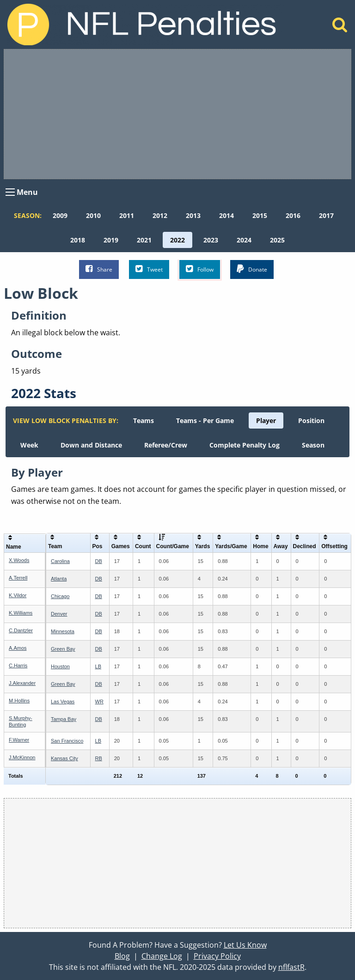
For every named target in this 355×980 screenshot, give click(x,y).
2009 (60, 215)
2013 (193, 215)
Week (29, 445)
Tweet (149, 269)
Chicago (60, 596)
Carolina (60, 561)
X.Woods (19, 560)
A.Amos (18, 648)
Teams (144, 420)
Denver (59, 614)
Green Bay (63, 649)
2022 (177, 240)
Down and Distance (91, 445)
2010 (93, 215)
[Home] (340, 27)
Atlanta (59, 579)
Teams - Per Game (205, 420)
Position (311, 420)
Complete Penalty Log (245, 445)
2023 (211, 240)
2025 (277, 240)
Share (99, 269)
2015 (260, 215)
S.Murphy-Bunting (21, 721)
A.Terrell (18, 578)
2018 (78, 240)
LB (98, 666)
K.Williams (21, 613)
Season (313, 445)
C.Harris (18, 665)
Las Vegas (63, 702)
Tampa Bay (64, 719)
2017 (326, 215)
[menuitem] (60, 215)
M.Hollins (19, 701)
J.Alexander (22, 683)
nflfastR (291, 967)
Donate (252, 269)
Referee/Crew (166, 445)
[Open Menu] (10, 192)
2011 (127, 215)
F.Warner (19, 740)
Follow (200, 269)
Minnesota (63, 631)
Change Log (162, 956)
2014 (226, 215)
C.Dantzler (21, 630)
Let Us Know (245, 945)
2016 (293, 215)
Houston (60, 666)
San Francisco (67, 741)
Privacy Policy (217, 956)
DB (99, 561)
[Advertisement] (177, 114)
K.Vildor (18, 595)
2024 (244, 240)
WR (99, 702)
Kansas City (64, 758)
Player (266, 420)
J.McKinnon (22, 757)
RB (99, 758)
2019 (111, 240)
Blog (122, 956)
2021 (144, 240)
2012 (160, 215)
